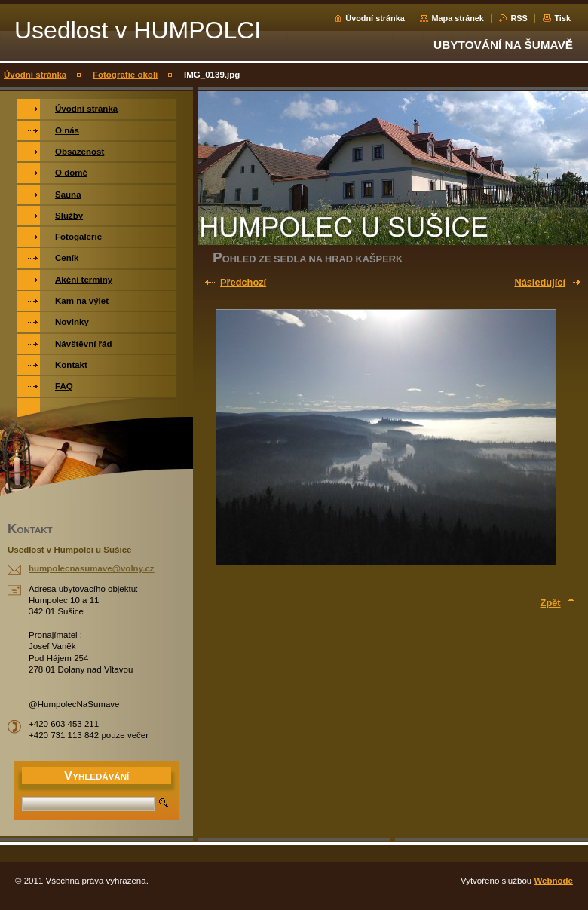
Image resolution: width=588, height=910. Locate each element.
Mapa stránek (458, 18)
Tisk (562, 18)
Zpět (551, 603)
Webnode (553, 881)
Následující (540, 282)
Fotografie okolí (125, 75)
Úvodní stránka (375, 18)
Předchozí (243, 282)
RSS (519, 18)
